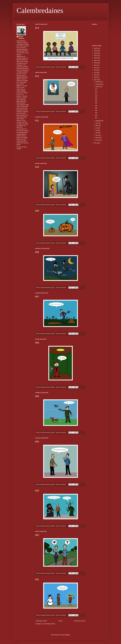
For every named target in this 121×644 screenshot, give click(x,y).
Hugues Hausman (21, 38)
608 (37, 252)
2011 (95, 143)
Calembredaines (40, 10)
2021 (95, 58)
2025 (95, 48)
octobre (98, 87)
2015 (95, 73)
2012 (95, 80)
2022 (95, 56)
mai (97, 130)
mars (97, 135)
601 (37, 579)
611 (37, 121)
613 (37, 28)
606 (37, 343)
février (97, 138)
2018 (95, 65)
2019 (95, 63)
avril (97, 133)
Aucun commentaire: (61, 67)
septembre (98, 121)
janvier (97, 140)
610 (37, 167)
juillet (97, 126)
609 (37, 211)
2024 (95, 51)
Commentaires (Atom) (49, 624)
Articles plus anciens (80, 621)
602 (37, 535)
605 (37, 396)
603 (37, 491)
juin (97, 128)
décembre (98, 82)
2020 (95, 60)
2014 (95, 75)
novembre (98, 84)
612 (37, 76)
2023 (95, 53)
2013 (95, 77)
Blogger (68, 635)
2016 (95, 70)
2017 (95, 68)
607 (37, 297)
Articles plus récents (41, 621)
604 (37, 442)
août (97, 123)
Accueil (60, 621)
